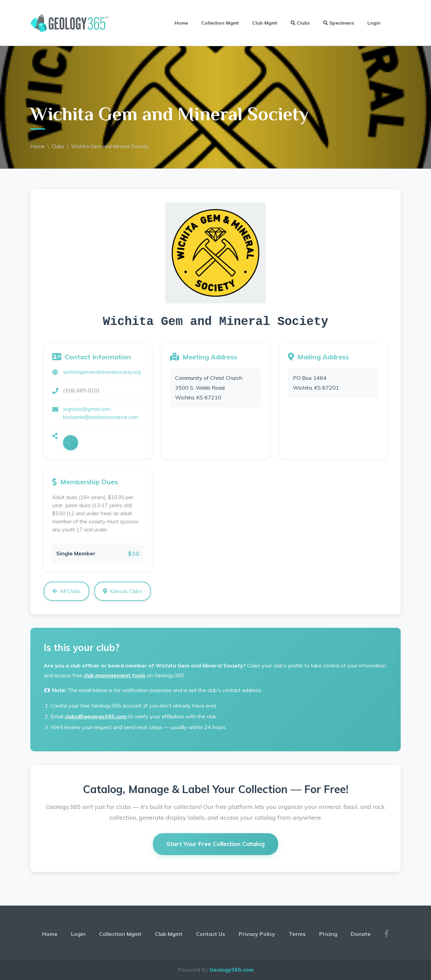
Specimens (339, 23)
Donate (361, 934)
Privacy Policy (257, 934)
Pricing (328, 934)
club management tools (114, 675)
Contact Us (211, 934)
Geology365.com (231, 970)
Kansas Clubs (123, 591)
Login (374, 23)
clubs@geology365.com (96, 716)
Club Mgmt (265, 23)
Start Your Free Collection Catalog (215, 844)
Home (181, 23)
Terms (297, 934)
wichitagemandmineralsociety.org (102, 372)
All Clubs (67, 591)
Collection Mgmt (220, 23)
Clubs (300, 23)
